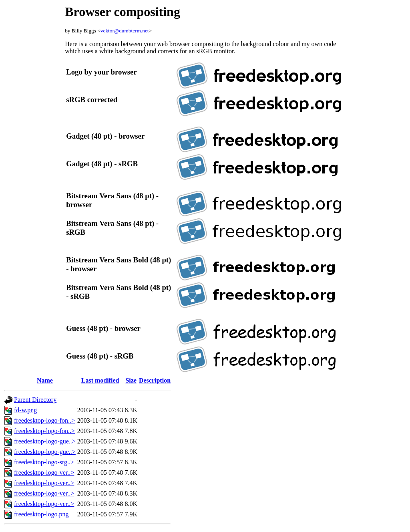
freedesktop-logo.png (41, 514)
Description (155, 380)
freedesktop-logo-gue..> (45, 441)
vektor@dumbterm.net (125, 31)
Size (131, 380)
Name (45, 380)
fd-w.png (25, 410)
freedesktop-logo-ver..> (44, 473)
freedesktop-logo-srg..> (44, 462)
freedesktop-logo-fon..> (44, 420)
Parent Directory (35, 400)
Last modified (100, 380)
